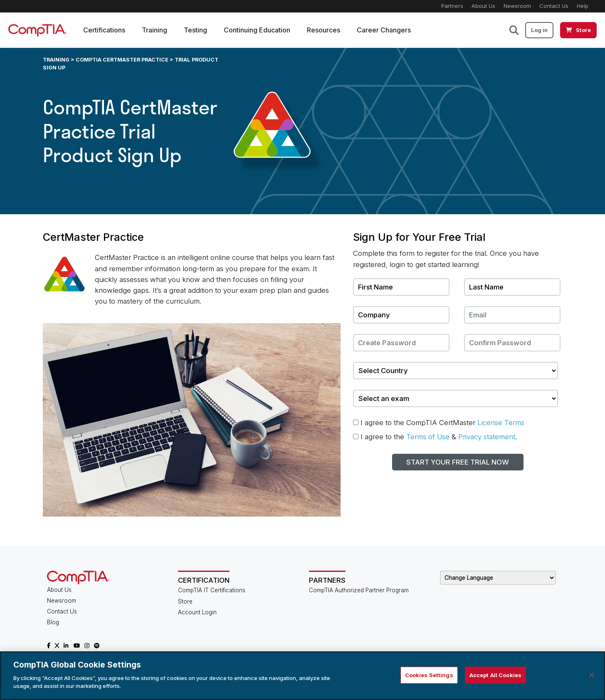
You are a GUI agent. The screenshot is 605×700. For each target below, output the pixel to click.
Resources (323, 30)
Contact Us (554, 6)
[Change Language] (498, 578)
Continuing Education (257, 30)
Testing (195, 30)
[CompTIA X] (57, 646)
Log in (539, 30)
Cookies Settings (429, 675)
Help (583, 6)
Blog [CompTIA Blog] (53, 622)
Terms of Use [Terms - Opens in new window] (428, 437)
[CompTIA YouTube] (77, 646)
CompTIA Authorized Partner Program (359, 590)
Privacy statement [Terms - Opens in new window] (487, 437)
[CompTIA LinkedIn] (66, 646)
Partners (452, 6)
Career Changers (384, 30)
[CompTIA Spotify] (97, 646)
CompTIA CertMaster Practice (122, 60)
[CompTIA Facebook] (49, 646)
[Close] (592, 675)
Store (185, 601)
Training (154, 30)
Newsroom (517, 6)
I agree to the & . (435, 437)
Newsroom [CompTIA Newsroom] (62, 601)
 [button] (514, 30)
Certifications (104, 30)
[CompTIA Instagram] (87, 646)
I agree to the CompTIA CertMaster (439, 423)
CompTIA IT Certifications (212, 590)
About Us (483, 6)
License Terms (501, 423)
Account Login (197, 612)
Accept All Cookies (495, 675)
